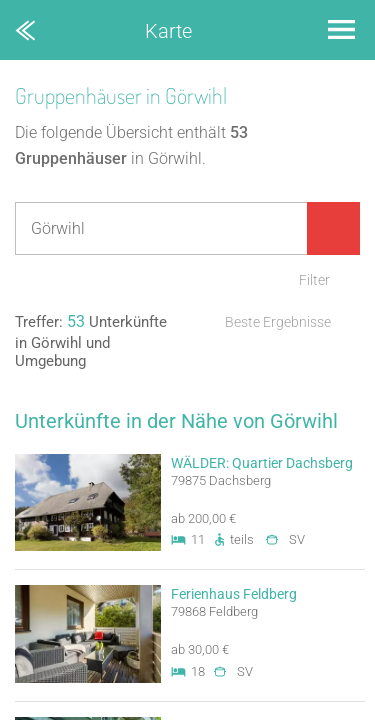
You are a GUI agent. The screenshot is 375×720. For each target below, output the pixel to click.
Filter (314, 280)
